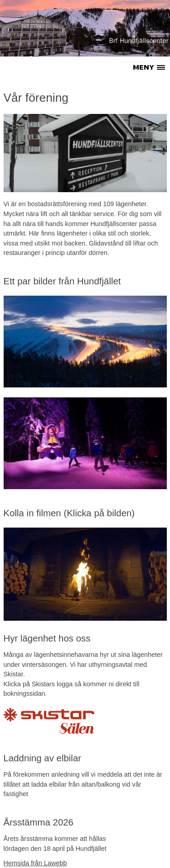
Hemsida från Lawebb (35, 863)
